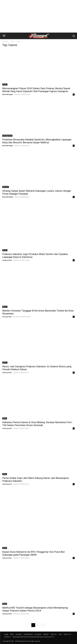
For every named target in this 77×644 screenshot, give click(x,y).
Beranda (5, 41)
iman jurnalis (7, 317)
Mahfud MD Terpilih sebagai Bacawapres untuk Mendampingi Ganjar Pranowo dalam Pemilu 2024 (35, 609)
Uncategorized (7, 136)
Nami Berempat (8, 94)
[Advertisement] (38, 16)
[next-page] (43, 625)
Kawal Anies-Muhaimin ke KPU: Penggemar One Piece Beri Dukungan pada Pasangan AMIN (34, 553)
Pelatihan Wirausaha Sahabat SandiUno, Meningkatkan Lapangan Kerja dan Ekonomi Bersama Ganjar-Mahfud (37, 141)
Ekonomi (6, 187)
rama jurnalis (7, 260)
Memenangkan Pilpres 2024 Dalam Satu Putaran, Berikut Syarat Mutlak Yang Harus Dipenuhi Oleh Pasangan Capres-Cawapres (36, 90)
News (5, 418)
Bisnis (5, 84)
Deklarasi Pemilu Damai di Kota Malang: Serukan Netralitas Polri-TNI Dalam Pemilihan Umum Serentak (37, 424)
